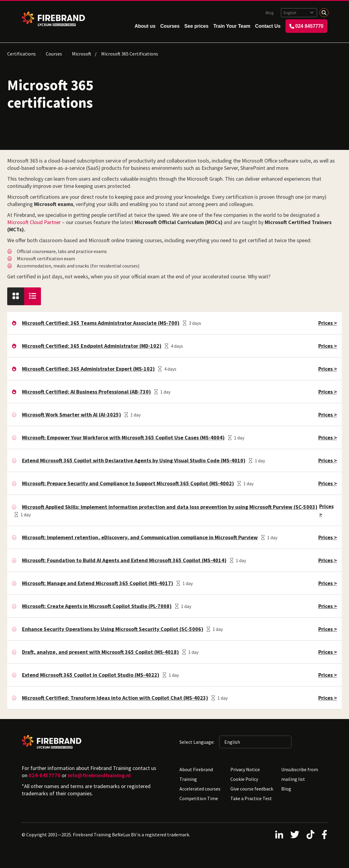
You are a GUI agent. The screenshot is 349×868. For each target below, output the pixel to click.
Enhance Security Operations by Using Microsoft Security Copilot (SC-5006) (113, 629)
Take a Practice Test (251, 798)
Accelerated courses (200, 789)
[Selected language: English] (299, 13)
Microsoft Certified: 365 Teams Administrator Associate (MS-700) (101, 323)
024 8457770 (306, 26)
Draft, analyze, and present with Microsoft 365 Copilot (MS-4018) (100, 652)
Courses (170, 26)
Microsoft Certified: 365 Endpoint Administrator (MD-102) (92, 346)
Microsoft (82, 54)
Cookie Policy (244, 779)
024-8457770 (45, 775)
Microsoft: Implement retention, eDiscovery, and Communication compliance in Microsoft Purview (140, 537)
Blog (270, 13)
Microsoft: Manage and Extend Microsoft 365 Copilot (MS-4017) (98, 583)
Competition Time (199, 798)
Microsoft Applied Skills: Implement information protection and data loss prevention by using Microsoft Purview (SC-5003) (170, 507)
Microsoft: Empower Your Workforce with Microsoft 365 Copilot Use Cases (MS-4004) (123, 437)
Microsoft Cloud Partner (34, 222)
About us (145, 26)
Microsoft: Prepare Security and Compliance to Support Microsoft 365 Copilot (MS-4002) (128, 483)
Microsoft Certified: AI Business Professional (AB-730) (86, 392)
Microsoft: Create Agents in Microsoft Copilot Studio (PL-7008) (97, 606)
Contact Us (268, 26)
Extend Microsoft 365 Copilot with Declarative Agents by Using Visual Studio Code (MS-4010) (134, 460)
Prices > (328, 323)
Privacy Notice (245, 769)
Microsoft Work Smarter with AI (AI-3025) (72, 415)
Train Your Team (232, 26)
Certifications (22, 54)
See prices (196, 26)
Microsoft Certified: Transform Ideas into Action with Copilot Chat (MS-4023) (115, 698)
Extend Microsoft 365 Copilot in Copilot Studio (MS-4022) (91, 675)
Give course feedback (252, 789)
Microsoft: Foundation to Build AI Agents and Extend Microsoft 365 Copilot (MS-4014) (124, 560)
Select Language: (197, 742)
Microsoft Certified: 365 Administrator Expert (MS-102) (88, 369)
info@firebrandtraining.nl (99, 775)
